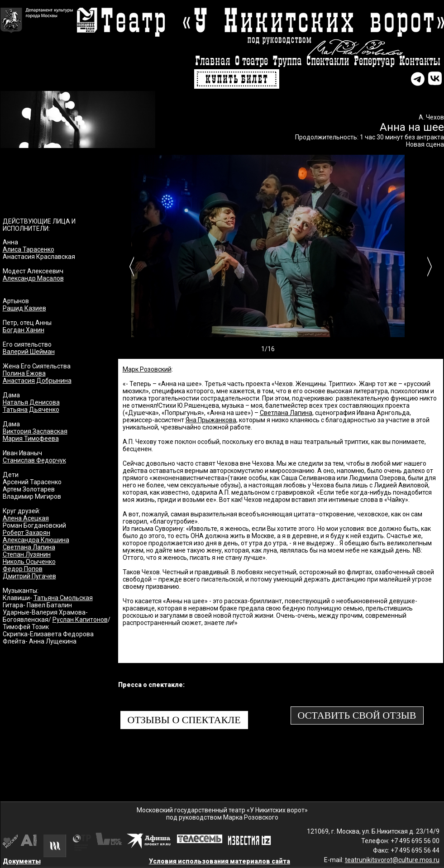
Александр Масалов (33, 278)
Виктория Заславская (35, 431)
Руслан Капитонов (80, 620)
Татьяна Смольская (63, 598)
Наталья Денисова (31, 402)
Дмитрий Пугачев (29, 576)
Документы (22, 861)
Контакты (420, 61)
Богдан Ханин (24, 330)
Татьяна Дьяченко (31, 410)
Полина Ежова (24, 373)
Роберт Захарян (26, 533)
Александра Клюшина (36, 540)
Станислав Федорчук (34, 460)
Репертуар (374, 61)
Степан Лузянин (27, 554)
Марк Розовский (147, 369)
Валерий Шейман (29, 352)
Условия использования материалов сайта (220, 861)
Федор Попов (23, 569)
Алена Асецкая (26, 518)
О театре (251, 61)
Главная (213, 61)
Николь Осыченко (29, 562)
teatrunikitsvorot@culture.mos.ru (392, 860)
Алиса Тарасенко (29, 249)
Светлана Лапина (29, 547)
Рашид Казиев (24, 308)
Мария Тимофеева (31, 439)
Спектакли (328, 61)
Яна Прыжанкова (211, 420)
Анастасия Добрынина (37, 381)
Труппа (287, 61)
